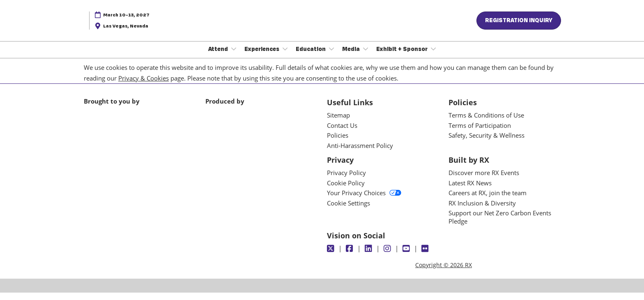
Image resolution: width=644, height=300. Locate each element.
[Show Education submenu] (331, 57)
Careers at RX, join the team (488, 200)
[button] (519, 28)
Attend (219, 57)
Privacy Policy (346, 180)
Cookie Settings (348, 210)
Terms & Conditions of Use (486, 122)
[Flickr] (426, 256)
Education (311, 57)
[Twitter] (332, 256)
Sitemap (338, 122)
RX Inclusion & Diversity (482, 210)
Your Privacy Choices (364, 200)
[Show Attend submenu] (234, 57)
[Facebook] (351, 256)
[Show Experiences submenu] (285, 57)
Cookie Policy (346, 190)
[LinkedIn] (369, 256)
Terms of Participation (480, 133)
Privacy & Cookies (144, 85)
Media (352, 57)
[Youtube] (407, 256)
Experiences (262, 57)
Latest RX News (470, 190)
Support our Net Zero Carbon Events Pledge (500, 224)
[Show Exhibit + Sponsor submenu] (433, 57)
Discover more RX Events (484, 180)
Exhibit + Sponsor (402, 57)
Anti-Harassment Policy (360, 153)
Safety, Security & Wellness (486, 143)
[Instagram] (388, 256)
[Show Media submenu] (366, 57)
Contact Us (342, 133)
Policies (338, 143)
